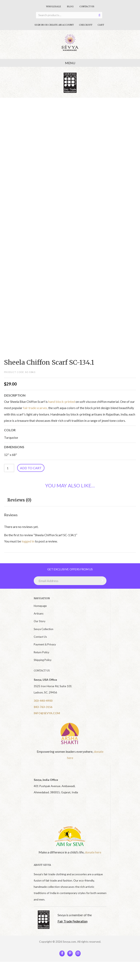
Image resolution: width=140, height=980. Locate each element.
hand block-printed (62, 402)
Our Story (40, 621)
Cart (101, 25)
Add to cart (31, 468)
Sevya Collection (44, 629)
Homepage (40, 606)
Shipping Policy (43, 660)
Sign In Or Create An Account (54, 25)
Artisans (39, 614)
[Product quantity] (9, 468)
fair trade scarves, (35, 408)
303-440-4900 (43, 701)
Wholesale (54, 6)
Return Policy (42, 652)
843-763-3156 (43, 707)
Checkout (86, 25)
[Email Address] (70, 581)
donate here (93, 852)
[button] (101, 580)
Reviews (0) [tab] (19, 500)
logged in (28, 541)
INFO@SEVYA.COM (47, 713)
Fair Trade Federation (73, 921)
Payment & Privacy (45, 644)
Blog (70, 6)
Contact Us (87, 6)
